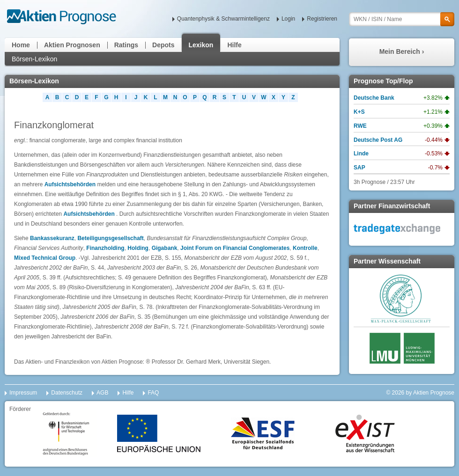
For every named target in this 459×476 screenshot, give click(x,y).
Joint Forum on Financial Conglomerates (235, 248)
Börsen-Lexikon (34, 59)
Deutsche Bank (374, 98)
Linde (361, 154)
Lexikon (201, 45)
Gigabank (165, 248)
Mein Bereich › (402, 51)
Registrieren (322, 19)
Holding (138, 248)
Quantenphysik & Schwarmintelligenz (223, 19)
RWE (360, 126)
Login (288, 19)
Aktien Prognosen (72, 45)
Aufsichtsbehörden (70, 184)
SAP (359, 168)
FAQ (153, 393)
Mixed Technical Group (45, 258)
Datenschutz (67, 393)
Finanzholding (105, 248)
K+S (359, 112)
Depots (163, 45)
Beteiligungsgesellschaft (110, 238)
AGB (102, 393)
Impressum (23, 393)
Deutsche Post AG (378, 140)
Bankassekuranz (52, 238)
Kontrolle (305, 248)
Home (21, 45)
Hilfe (234, 45)
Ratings (126, 45)
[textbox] (402, 19)
